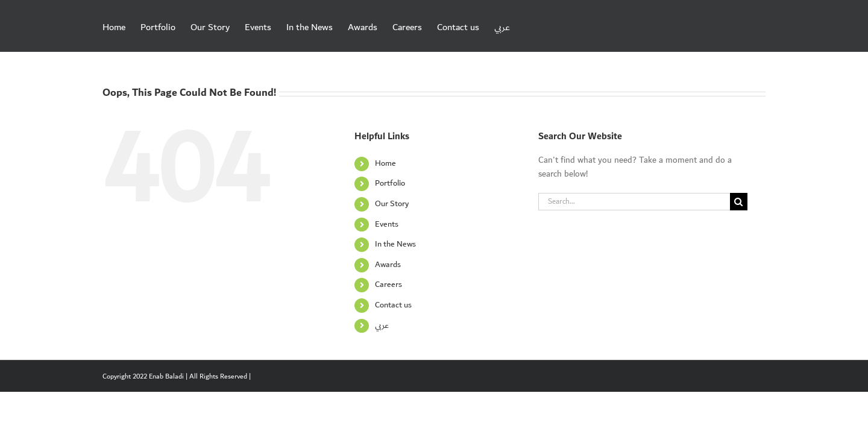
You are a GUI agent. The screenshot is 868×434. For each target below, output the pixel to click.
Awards (388, 265)
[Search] (739, 202)
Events (387, 224)
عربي (382, 325)
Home (385, 163)
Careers (388, 285)
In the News (395, 244)
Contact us (393, 305)
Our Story (392, 204)
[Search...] (634, 202)
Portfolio (390, 183)
